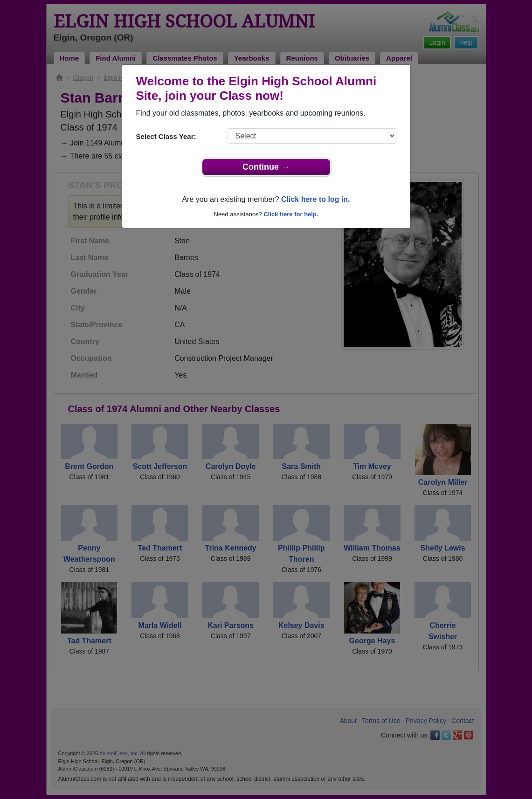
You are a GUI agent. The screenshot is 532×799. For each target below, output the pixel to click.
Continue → (266, 167)
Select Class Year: (166, 136)
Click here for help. (291, 214)
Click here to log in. (316, 199)
